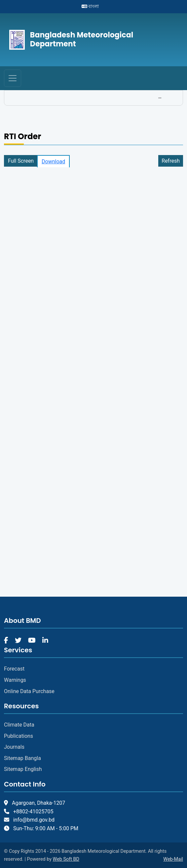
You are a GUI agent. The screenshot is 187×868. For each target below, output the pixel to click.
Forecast (14, 669)
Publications (19, 736)
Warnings (15, 680)
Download (53, 162)
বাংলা (90, 6)
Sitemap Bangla (22, 758)
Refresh (171, 161)
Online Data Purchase (29, 691)
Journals (14, 747)
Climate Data (19, 725)
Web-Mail (173, 859)
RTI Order (23, 137)
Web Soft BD (66, 859)
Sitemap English (23, 769)
